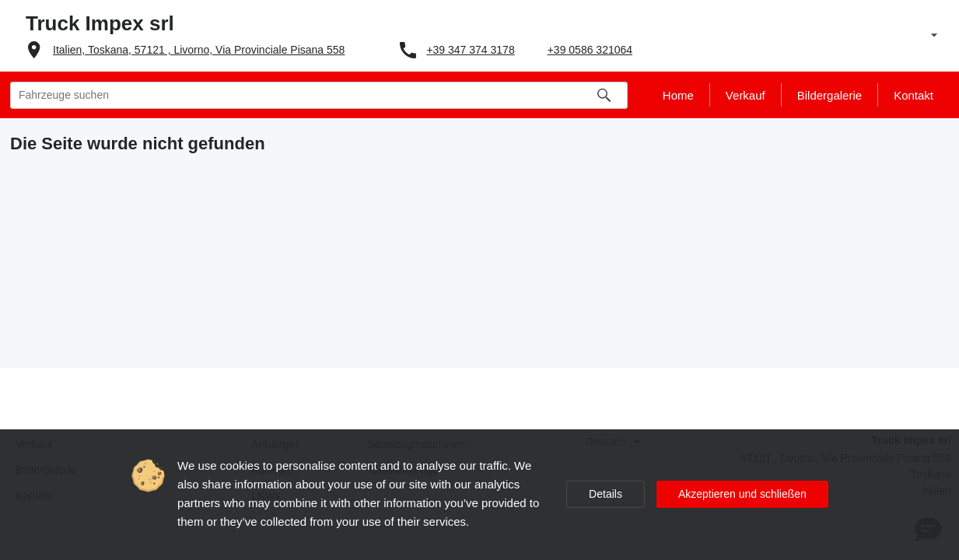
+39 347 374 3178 (470, 50)
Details (605, 494)
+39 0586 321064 (590, 50)
